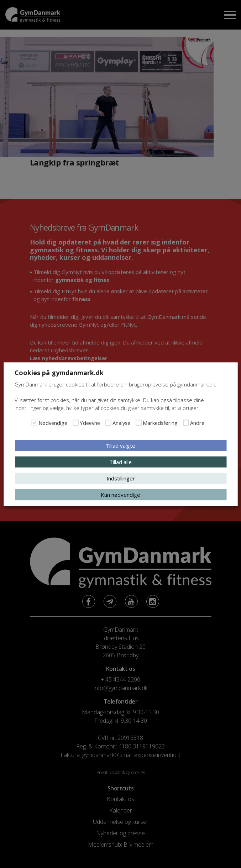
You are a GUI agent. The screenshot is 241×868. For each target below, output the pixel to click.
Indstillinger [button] (121, 478)
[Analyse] (108, 422)
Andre (197, 422)
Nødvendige (53, 422)
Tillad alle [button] (120, 462)
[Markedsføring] (138, 422)
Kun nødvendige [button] (120, 494)
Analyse (121, 422)
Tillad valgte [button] (120, 445)
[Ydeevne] (75, 422)
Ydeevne (90, 422)
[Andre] (186, 422)
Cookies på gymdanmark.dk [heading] (59, 372)
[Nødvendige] (34, 422)
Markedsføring (160, 422)
